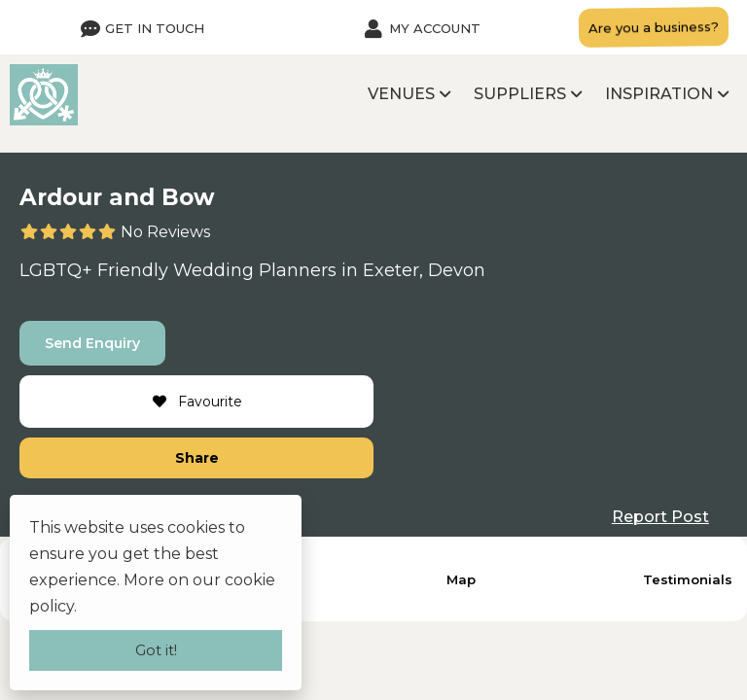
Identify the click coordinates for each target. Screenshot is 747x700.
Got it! (156, 650)
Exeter (391, 270)
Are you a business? (654, 27)
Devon (457, 270)
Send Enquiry (92, 343)
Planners (298, 270)
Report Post (660, 517)
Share (197, 458)
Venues (401, 94)
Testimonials (688, 579)
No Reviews (165, 232)
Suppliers (520, 94)
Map (461, 579)
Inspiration (659, 94)
